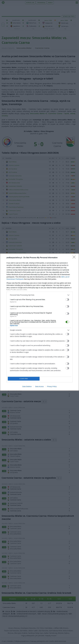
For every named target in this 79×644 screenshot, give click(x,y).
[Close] (75, 258)
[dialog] (39, 322)
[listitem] (40, 295)
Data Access (39, 387)
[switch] (67, 299)
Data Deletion (27, 387)
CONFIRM (24, 379)
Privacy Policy (52, 387)
